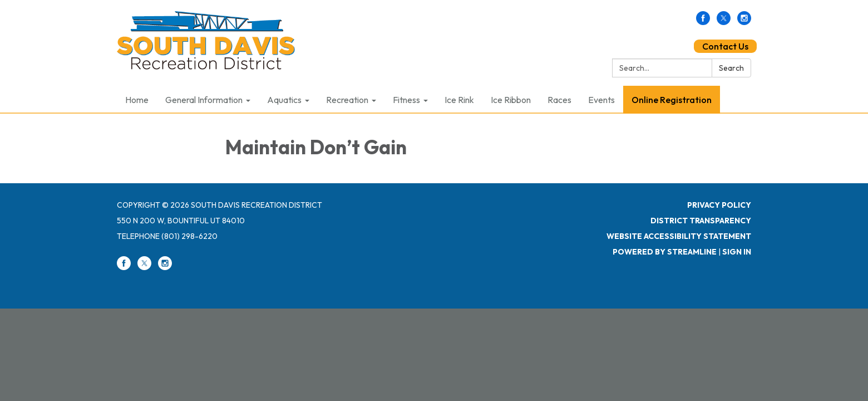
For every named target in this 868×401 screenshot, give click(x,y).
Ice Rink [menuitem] (459, 100)
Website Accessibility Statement (679, 236)
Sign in (737, 252)
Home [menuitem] (137, 100)
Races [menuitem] (559, 100)
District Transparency (701, 221)
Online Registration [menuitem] (672, 100)
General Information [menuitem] (204, 100)
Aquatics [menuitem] (284, 100)
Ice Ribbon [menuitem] (511, 100)
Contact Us (725, 46)
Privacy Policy (719, 205)
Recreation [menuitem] (347, 100)
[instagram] (744, 22)
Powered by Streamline (665, 252)
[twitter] (724, 22)
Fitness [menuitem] (406, 100)
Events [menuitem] (601, 100)
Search (731, 68)
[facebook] (703, 22)
